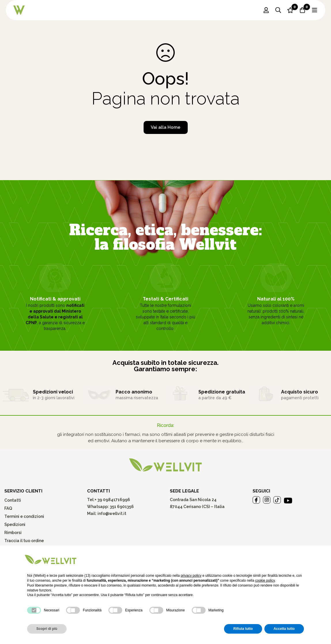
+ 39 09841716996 (112, 500)
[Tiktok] (277, 500)
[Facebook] (256, 500)
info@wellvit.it (112, 514)
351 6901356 (122, 507)
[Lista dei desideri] (290, 10)
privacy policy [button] (191, 576)
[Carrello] (302, 10)
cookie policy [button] (265, 580)
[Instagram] (267, 500)
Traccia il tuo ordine (24, 541)
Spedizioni (15, 524)
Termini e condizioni (24, 516)
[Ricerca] (278, 10)
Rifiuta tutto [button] (243, 629)
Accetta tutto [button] (284, 629)
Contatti (13, 500)
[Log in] (266, 10)
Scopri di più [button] (47, 629)
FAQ (8, 508)
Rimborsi (13, 533)
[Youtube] (288, 501)
